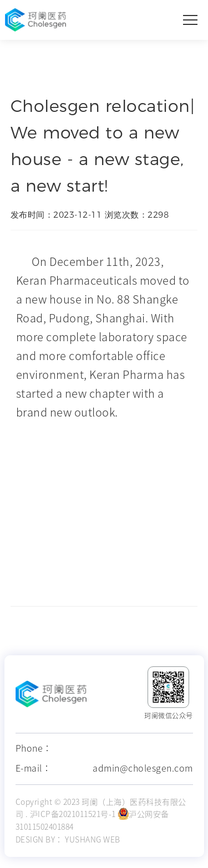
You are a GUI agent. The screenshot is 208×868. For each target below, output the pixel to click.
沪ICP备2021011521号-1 (73, 814)
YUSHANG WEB (93, 840)
